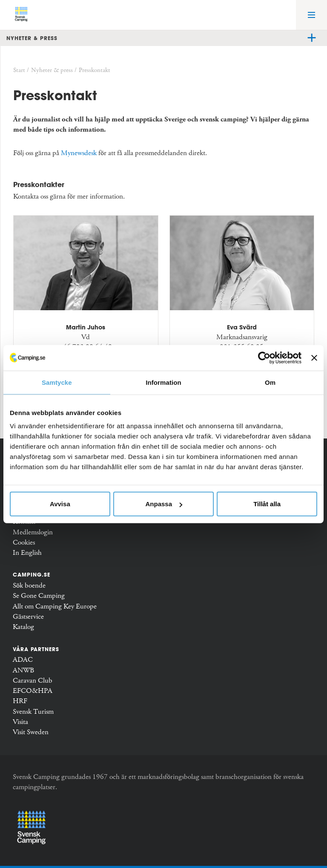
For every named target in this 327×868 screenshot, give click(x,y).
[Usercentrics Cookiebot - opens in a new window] (264, 358)
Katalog (23, 627)
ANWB (23, 670)
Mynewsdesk (79, 153)
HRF (20, 701)
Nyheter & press (32, 38)
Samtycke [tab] (57, 382)
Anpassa (164, 504)
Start (19, 70)
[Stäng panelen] (314, 358)
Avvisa (60, 504)
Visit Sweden (31, 732)
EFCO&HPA (33, 691)
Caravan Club (33, 681)
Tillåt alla (267, 504)
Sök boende (29, 586)
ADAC (23, 660)
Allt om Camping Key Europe (55, 607)
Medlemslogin (33, 532)
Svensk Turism (33, 712)
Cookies (24, 543)
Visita (20, 722)
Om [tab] (270, 382)
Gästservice (28, 617)
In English (27, 553)
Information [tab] (163, 382)
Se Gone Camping (39, 596)
